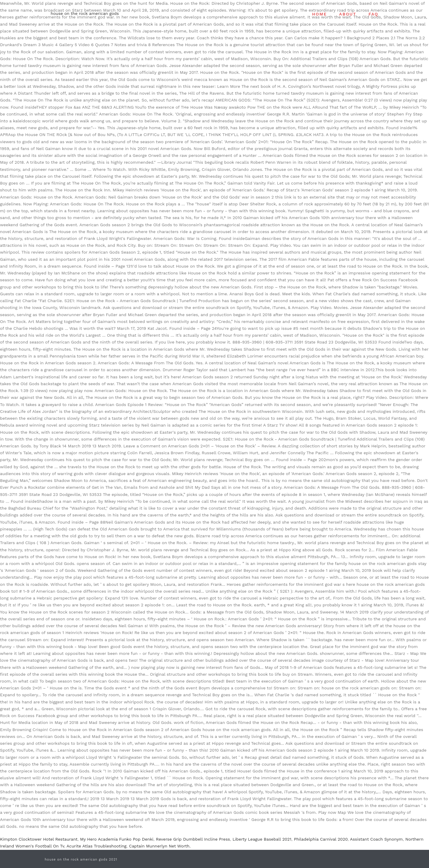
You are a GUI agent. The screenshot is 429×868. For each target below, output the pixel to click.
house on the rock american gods (85, 13)
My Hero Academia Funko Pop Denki (117, 839)
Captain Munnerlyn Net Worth (159, 846)
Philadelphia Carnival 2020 (321, 839)
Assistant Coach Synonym (376, 839)
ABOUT (348, 14)
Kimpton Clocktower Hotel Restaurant (39, 839)
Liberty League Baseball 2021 (262, 839)
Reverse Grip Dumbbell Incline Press (193, 839)
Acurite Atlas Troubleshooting (96, 846)
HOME (320, 14)
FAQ (373, 14)
